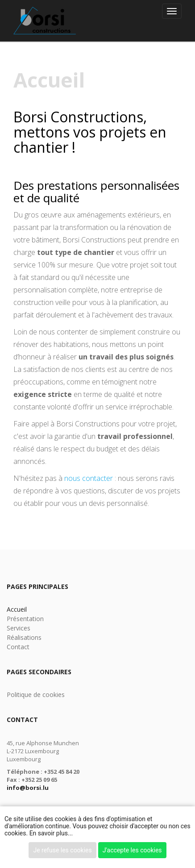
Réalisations (24, 637)
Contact (18, 647)
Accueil (17, 609)
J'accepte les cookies (132, 850)
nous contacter (89, 478)
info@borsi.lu (28, 788)
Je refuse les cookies (62, 850)
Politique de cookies (36, 695)
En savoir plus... (51, 833)
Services (19, 628)
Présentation (25, 619)
